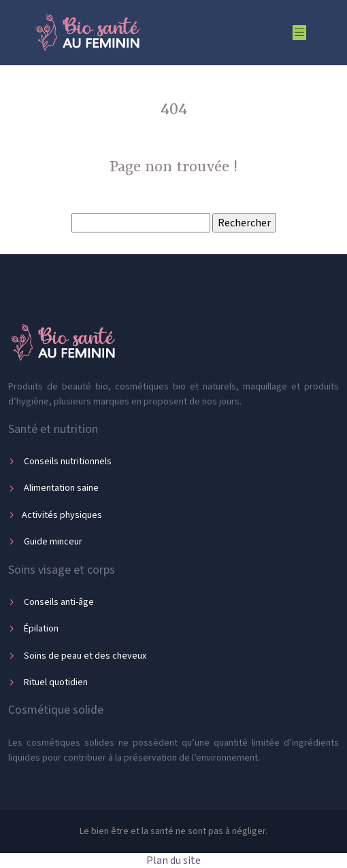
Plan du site (173, 861)
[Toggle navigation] (299, 33)
